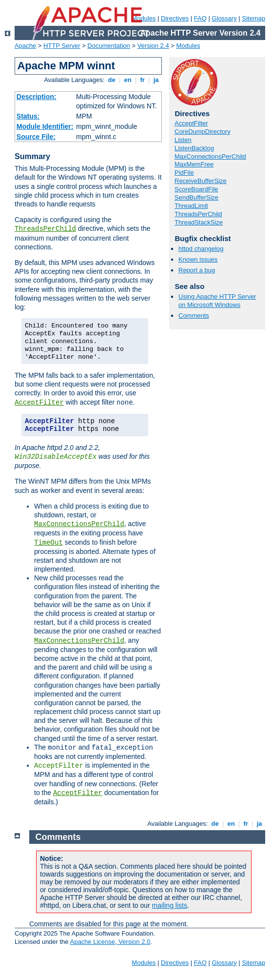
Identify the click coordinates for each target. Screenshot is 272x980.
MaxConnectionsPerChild (79, 524)
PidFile (184, 173)
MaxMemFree (194, 164)
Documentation (108, 46)
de (112, 80)
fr (143, 80)
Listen (183, 140)
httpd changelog (201, 249)
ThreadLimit (191, 206)
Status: (28, 116)
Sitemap (253, 18)
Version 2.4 (153, 46)
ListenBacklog (194, 148)
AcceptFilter (39, 403)
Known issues (198, 259)
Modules (188, 46)
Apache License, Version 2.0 (110, 942)
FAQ (200, 18)
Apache (25, 46)
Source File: (36, 137)
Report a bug (197, 270)
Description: (37, 97)
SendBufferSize (196, 197)
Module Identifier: (45, 126)
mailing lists (170, 905)
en (128, 80)
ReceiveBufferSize (201, 181)
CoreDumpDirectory (203, 132)
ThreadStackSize (199, 222)
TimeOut (49, 543)
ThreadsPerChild (45, 229)
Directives (175, 18)
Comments (194, 316)
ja (156, 80)
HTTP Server (62, 46)
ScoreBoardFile (196, 189)
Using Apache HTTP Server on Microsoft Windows (217, 301)
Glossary (224, 18)
